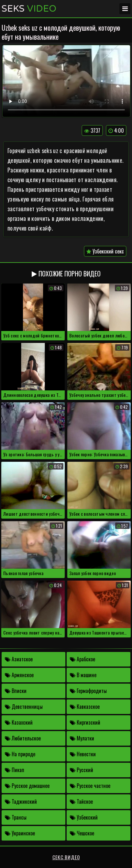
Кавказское (85, 707)
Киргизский (85, 722)
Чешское (82, 833)
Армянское (19, 675)
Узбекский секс (105, 251)
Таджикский (21, 801)
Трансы (16, 817)
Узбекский (84, 817)
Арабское (82, 659)
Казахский (19, 722)
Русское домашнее (27, 786)
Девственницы (24, 707)
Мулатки (82, 738)
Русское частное (90, 786)
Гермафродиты (88, 691)
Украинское (20, 833)
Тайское (81, 801)
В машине (83, 675)
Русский (82, 770)
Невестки (83, 754)
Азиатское (19, 659)
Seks (29, 9)
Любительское (23, 738)
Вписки (16, 691)
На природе (20, 754)
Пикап (15, 770)
